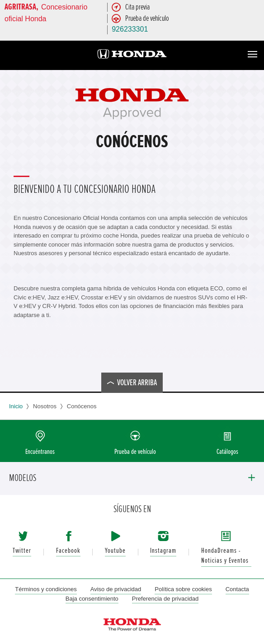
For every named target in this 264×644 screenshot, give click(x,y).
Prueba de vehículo (135, 452)
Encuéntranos (40, 452)
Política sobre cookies (183, 589)
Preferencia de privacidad (165, 599)
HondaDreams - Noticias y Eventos (225, 556)
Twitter (22, 551)
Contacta (237, 589)
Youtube (115, 551)
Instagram (163, 551)
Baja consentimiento (92, 599)
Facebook (68, 551)
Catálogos (227, 452)
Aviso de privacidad (116, 589)
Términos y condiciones (46, 589)
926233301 (130, 29)
